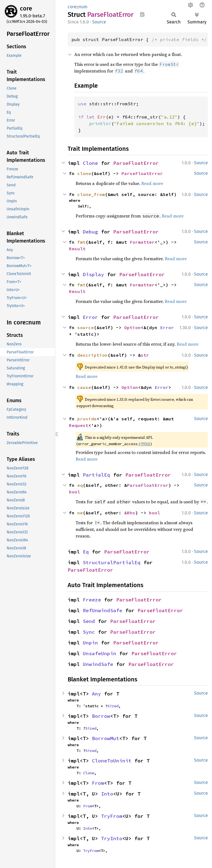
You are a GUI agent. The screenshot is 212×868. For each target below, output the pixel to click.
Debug (90, 232)
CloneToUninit (112, 761)
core (26, 8)
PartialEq (96, 475)
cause (84, 387)
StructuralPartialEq (112, 562)
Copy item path (142, 14)
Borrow (101, 716)
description (92, 355)
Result (77, 249)
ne (80, 513)
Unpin (90, 643)
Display (93, 274)
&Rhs (130, 513)
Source (99, 22)
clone (84, 173)
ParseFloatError (136, 163)
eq (80, 485)
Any (96, 694)
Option (132, 327)
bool (75, 492)
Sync (89, 632)
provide (87, 419)
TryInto (112, 838)
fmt (81, 242)
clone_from (91, 194)
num (83, 7)
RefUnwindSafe (103, 610)
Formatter (142, 242)
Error (90, 317)
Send (89, 621)
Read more (152, 183)
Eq (86, 552)
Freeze (92, 600)
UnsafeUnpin (100, 653)
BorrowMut (106, 738)
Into (107, 794)
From (98, 783)
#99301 (144, 444)
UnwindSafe (98, 664)
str (145, 355)
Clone (90, 163)
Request (79, 425)
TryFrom (112, 816)
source (86, 327)
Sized (113, 706)
